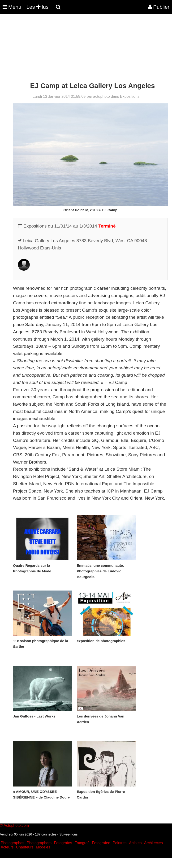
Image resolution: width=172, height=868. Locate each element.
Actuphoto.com (16, 825)
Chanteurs (25, 847)
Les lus (37, 7)
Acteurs (7, 847)
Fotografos (63, 843)
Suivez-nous (68, 834)
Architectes (153, 843)
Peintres (120, 843)
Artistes (135, 843)
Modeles (43, 847)
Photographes (13, 843)
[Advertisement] (86, 49)
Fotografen (101, 843)
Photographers (39, 843)
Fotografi (82, 843)
